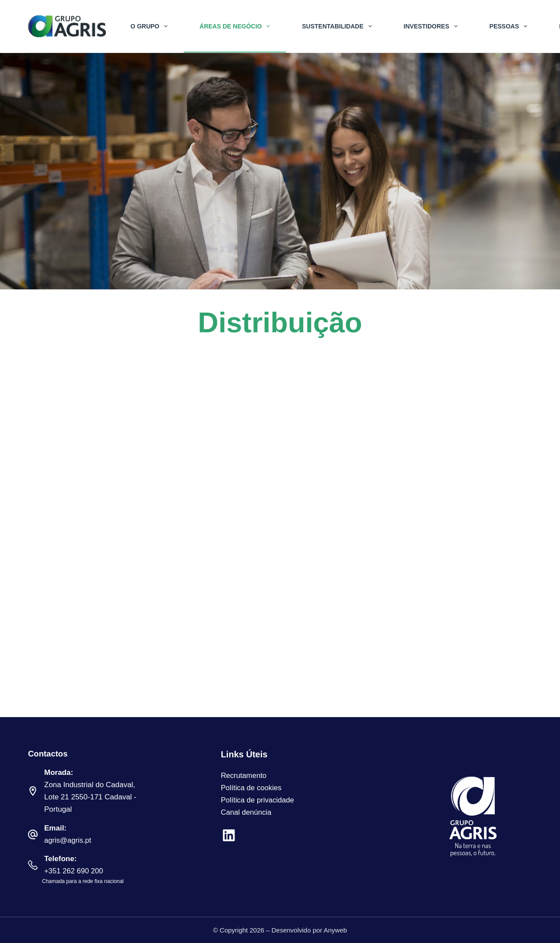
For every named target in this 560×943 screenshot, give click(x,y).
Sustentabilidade (338, 26)
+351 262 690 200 (74, 871)
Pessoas (510, 26)
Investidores (432, 26)
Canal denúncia (247, 812)
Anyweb (335, 930)
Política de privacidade (258, 800)
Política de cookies (252, 788)
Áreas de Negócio (236, 26)
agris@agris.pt (68, 840)
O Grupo (151, 26)
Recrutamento (244, 776)
